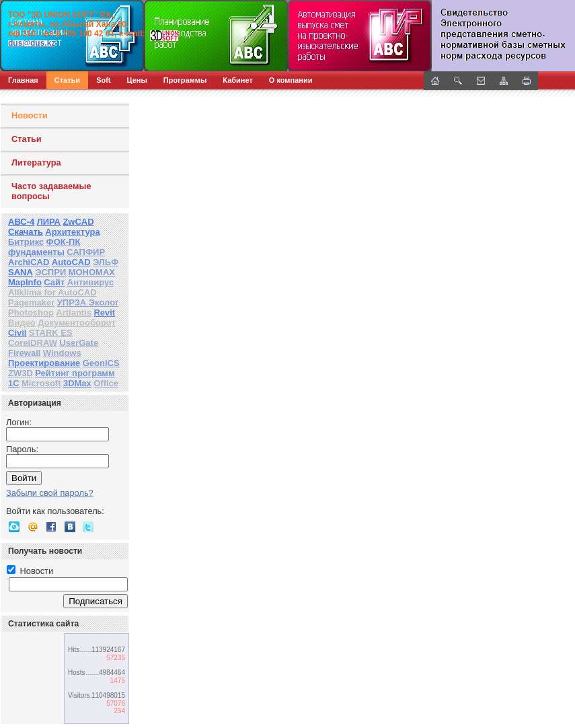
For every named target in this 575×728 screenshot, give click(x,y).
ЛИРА (49, 222)
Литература (36, 162)
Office (106, 383)
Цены (137, 80)
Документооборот (77, 323)
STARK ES (51, 333)
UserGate (79, 343)
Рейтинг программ (75, 373)
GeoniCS (101, 363)
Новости (30, 115)
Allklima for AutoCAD (52, 292)
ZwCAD (78, 222)
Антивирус (91, 282)
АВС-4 (21, 222)
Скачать (26, 232)
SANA (21, 272)
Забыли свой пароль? (50, 493)
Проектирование (44, 363)
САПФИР (86, 252)
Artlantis (74, 313)
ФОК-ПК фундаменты (44, 247)
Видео (22, 323)
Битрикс (26, 242)
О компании (291, 80)
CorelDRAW (33, 343)
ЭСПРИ (50, 272)
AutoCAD (71, 262)
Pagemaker (31, 302)
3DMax (77, 383)
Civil (17, 333)
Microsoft (41, 383)
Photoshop (31, 313)
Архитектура (72, 232)
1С (14, 383)
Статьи (67, 80)
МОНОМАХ (92, 272)
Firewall (24, 353)
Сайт (54, 282)
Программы (185, 80)
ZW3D (21, 373)
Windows (62, 353)
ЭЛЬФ (106, 262)
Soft (103, 80)
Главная (23, 80)
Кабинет (238, 80)
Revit (104, 313)
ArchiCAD (29, 262)
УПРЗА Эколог (88, 302)
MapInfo (25, 282)
